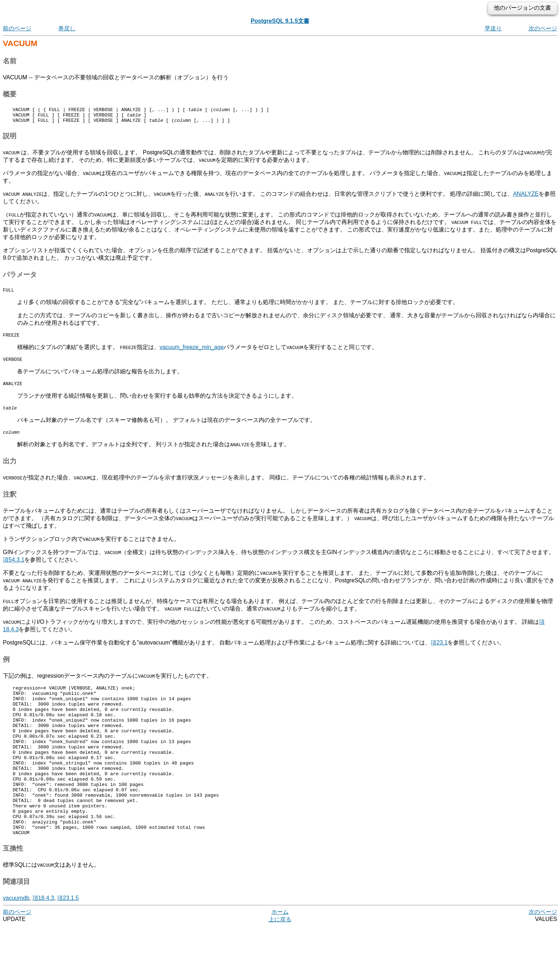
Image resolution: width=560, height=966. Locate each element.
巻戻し (67, 28)
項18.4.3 (43, 938)
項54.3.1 (14, 569)
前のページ (17, 28)
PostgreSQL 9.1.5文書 (280, 21)
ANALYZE (526, 197)
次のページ (543, 28)
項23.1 (439, 652)
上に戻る (280, 959)
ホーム (280, 952)
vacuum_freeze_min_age (192, 352)
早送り (493, 28)
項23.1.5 (68, 938)
